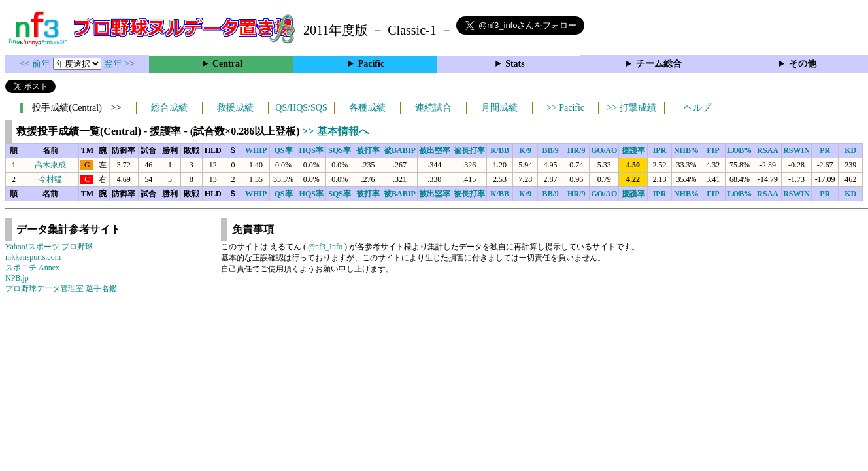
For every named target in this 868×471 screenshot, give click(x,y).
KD (850, 150)
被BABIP (400, 150)
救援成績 (235, 108)
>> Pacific (565, 108)
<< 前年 (36, 64)
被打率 (368, 150)
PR (825, 150)
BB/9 (550, 150)
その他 (803, 64)
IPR (660, 150)
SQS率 (340, 150)
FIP (713, 150)
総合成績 (169, 108)
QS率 (284, 150)
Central (227, 64)
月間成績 (499, 108)
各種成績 (367, 108)
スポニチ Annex (32, 268)
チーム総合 (659, 64)
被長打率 (469, 150)
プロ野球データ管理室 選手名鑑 (61, 288)
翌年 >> (119, 64)
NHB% (686, 150)
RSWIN (796, 150)
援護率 (633, 150)
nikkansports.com (33, 257)
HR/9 (576, 150)
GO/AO (604, 150)
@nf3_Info (325, 247)
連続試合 (433, 108)
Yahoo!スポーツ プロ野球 (49, 247)
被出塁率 (435, 150)
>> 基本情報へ (336, 131)
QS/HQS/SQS (301, 108)
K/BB (500, 150)
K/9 (525, 150)
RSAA (768, 150)
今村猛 (50, 179)
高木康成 (50, 165)
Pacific (371, 64)
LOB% (740, 150)
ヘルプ (697, 108)
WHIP (256, 150)
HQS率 (311, 150)
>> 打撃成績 (631, 108)
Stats (515, 64)
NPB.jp (17, 278)
